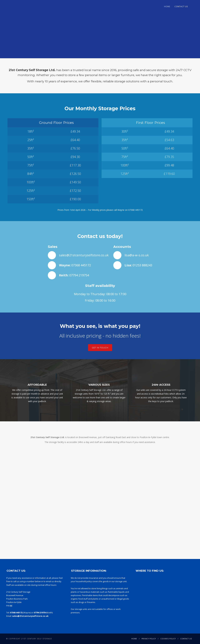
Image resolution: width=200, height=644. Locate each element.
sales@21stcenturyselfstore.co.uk (84, 255)
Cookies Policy (168, 639)
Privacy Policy (149, 639)
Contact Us (181, 6)
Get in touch (100, 348)
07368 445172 (135, 210)
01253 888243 (142, 265)
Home (167, 6)
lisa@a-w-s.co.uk (137, 255)
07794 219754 (79, 275)
